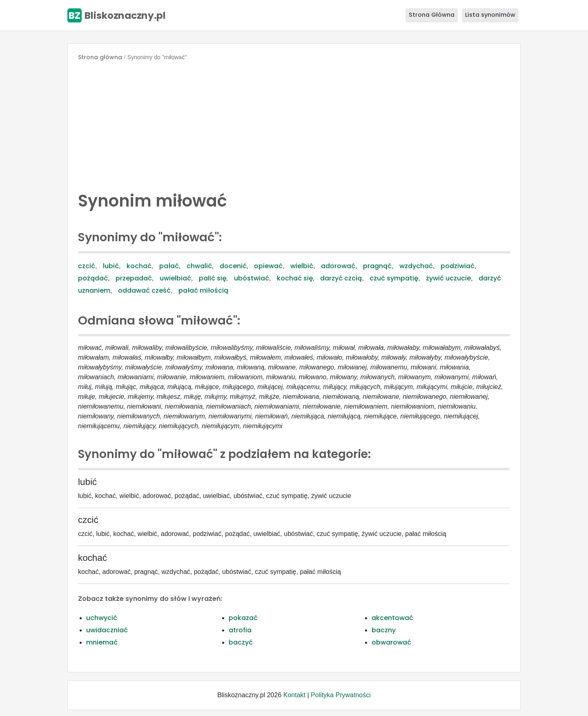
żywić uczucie (448, 278)
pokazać (243, 618)
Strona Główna (432, 15)
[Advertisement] (294, 124)
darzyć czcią (341, 278)
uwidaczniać (107, 630)
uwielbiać (175, 278)
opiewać (268, 266)
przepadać (134, 278)
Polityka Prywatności (341, 695)
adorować (338, 266)
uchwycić (102, 618)
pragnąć (377, 266)
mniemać (102, 642)
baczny (384, 630)
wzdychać (416, 266)
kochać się (295, 278)
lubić (111, 266)
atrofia (240, 630)
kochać (139, 266)
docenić (233, 266)
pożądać (93, 278)
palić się (213, 278)
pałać (169, 266)
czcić (87, 266)
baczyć (241, 642)
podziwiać (458, 266)
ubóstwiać (252, 278)
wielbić (302, 266)
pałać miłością (203, 290)
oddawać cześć (144, 290)
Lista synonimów (490, 15)
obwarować (391, 642)
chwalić (199, 266)
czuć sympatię (394, 278)
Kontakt (294, 695)
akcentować (392, 618)
